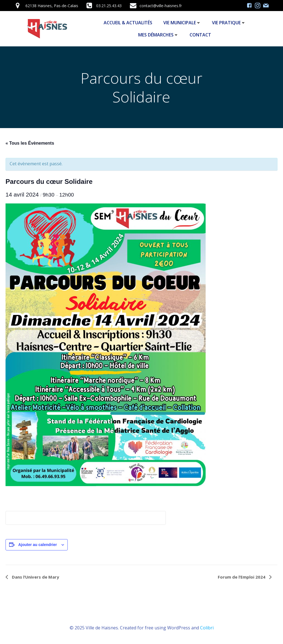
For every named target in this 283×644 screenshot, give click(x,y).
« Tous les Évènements (30, 143)
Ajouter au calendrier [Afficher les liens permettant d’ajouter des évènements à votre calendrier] (38, 545)
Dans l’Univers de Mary (35, 577)
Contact (200, 35)
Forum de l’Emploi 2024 (242, 577)
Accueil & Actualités (128, 23)
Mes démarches (158, 35)
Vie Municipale (182, 23)
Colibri (207, 628)
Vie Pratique (229, 23)
